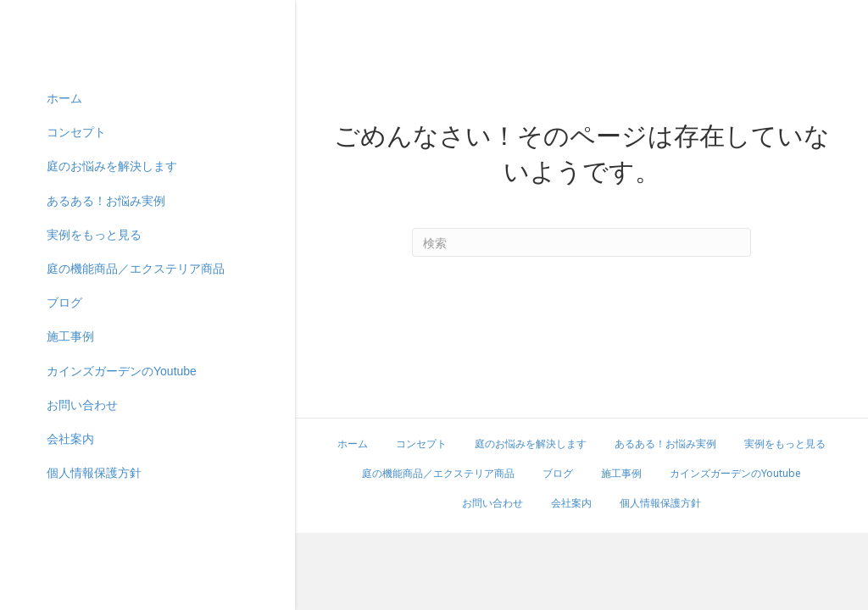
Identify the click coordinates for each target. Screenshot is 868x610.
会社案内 (70, 581)
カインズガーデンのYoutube (122, 513)
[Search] (581, 242)
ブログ (64, 446)
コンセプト (76, 275)
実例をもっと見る (94, 377)
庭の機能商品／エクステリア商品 (136, 411)
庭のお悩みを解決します (112, 309)
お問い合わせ (82, 547)
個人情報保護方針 (660, 503)
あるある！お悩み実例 (106, 343)
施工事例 (70, 480)
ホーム (64, 241)
